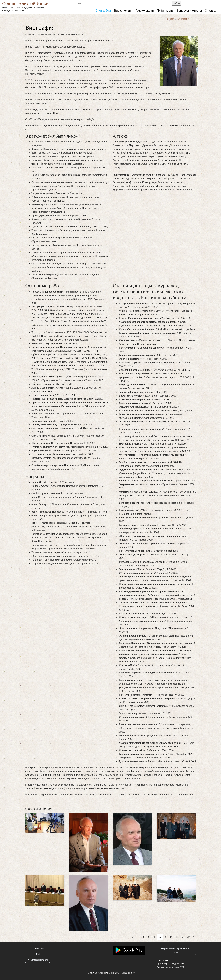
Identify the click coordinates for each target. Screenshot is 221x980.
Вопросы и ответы (189, 10)
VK (38, 954)
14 (154, 937)
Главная (170, 19)
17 (171, 937)
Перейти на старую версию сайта (176, 950)
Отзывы (210, 10)
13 (148, 937)
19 (182, 937)
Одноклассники (38, 960)
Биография (103, 10)
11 (138, 937)
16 (165, 937)
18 (177, 937)
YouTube (38, 948)
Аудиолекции (145, 10)
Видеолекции (123, 10)
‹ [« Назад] (124, 937)
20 (188, 937)
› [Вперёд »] (193, 937)
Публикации (165, 10)
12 (143, 937)
